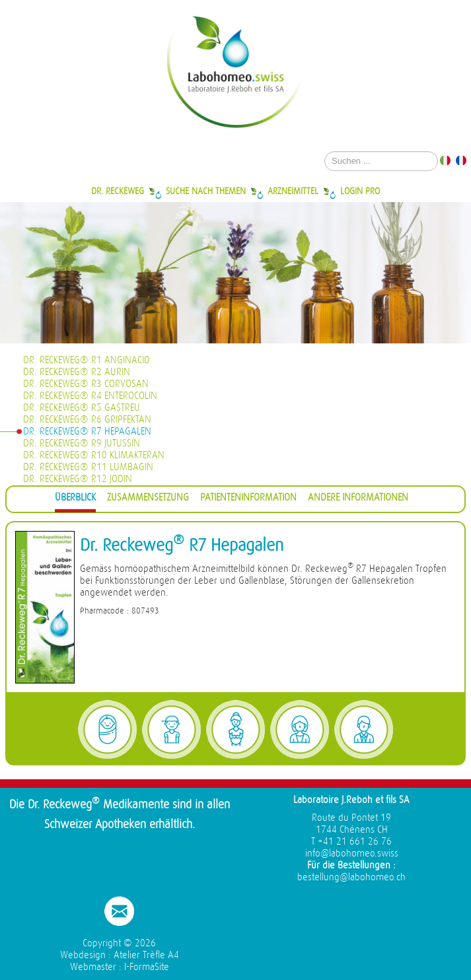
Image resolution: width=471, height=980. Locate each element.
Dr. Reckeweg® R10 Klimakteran (94, 455)
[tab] (75, 500)
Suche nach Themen (206, 191)
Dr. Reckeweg (118, 191)
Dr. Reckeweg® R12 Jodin (78, 479)
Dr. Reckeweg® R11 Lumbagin (88, 467)
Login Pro (360, 191)
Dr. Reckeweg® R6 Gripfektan (87, 420)
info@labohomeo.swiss (352, 854)
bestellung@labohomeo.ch (351, 877)
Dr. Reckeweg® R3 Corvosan (86, 384)
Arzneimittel (293, 191)
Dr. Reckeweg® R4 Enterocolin (90, 396)
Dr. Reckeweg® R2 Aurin (77, 372)
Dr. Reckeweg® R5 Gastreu (82, 408)
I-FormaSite (147, 967)
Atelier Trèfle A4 (146, 955)
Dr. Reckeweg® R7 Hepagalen (87, 432)
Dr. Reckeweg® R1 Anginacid (87, 360)
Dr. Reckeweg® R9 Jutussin (82, 443)
